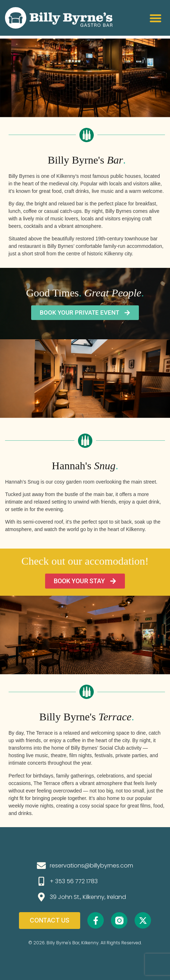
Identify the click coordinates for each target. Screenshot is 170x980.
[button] (156, 18)
